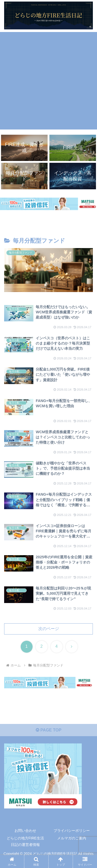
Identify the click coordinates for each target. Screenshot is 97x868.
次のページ (49, 629)
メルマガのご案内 (72, 838)
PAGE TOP (49, 730)
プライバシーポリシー (72, 831)
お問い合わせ (25, 831)
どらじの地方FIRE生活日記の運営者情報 (25, 841)
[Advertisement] (48, 81)
